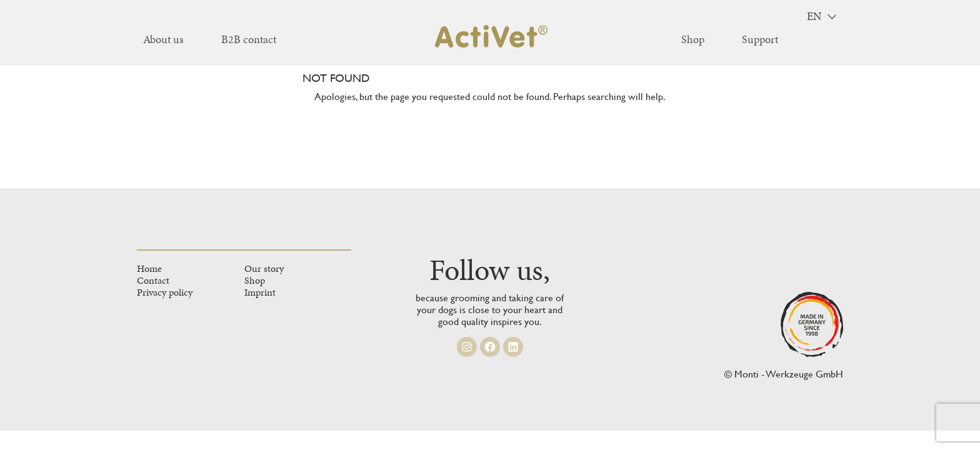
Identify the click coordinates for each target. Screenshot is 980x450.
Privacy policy (165, 292)
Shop (255, 280)
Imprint (260, 292)
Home (149, 268)
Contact (153, 280)
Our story (264, 268)
